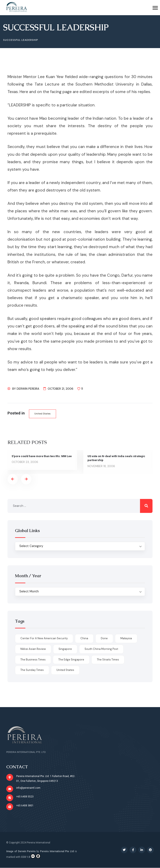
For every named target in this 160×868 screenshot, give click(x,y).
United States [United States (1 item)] (65, 670)
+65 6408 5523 (25, 797)
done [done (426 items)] (104, 639)
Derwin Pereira (28, 389)
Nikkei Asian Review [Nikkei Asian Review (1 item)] (33, 649)
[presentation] (13, 479)
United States (43, 414)
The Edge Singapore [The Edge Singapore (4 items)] (71, 660)
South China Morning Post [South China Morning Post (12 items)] (101, 649)
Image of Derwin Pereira (21, 852)
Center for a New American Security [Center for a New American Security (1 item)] (44, 639)
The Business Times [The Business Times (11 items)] (33, 660)
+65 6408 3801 (25, 806)
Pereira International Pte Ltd (57, 852)
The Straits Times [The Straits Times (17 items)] (108, 660)
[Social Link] (124, 850)
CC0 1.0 (31, 856)
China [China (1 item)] (84, 639)
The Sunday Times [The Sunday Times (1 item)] (32, 670)
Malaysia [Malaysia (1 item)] (126, 639)
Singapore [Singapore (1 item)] (65, 649)
